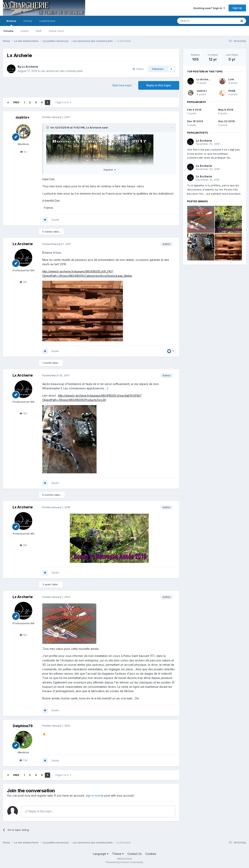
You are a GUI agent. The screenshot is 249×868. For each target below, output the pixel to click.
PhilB (232, 91)
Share (138, 69)
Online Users (56, 31)
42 (24, 152)
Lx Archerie (30, 67)
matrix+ (23, 117)
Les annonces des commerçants (62, 71)
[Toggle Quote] (48, 127)
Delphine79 (23, 726)
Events (25, 31)
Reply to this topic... (39, 811)
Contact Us (135, 854)
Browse (11, 23)
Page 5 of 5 (63, 102)
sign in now (93, 796)
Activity (28, 21)
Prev (16, 102)
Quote (55, 220)
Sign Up (237, 8)
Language (101, 854)
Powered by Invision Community (124, 862)
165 (23, 282)
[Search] (197, 21)
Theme (118, 854)
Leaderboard (47, 21)
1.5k (23, 760)
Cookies (151, 854)
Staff (39, 31)
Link (231, 79)
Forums (9, 31)
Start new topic (122, 85)
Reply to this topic (159, 85)
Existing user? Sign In (209, 8)
